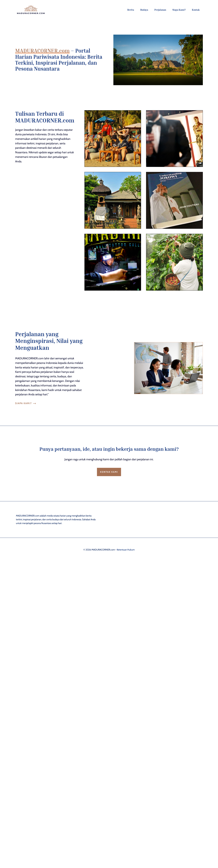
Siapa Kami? (179, 10)
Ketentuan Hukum (126, 550)
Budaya (144, 10)
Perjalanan (160, 10)
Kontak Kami (109, 472)
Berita (131, 10)
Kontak (196, 10)
